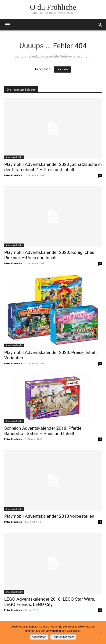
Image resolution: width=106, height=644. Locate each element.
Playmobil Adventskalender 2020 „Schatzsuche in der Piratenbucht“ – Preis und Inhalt (53, 167)
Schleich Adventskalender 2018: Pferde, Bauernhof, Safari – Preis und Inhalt (43, 431)
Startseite (63, 69)
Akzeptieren (39, 637)
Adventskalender (14, 157)
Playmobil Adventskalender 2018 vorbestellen (49, 516)
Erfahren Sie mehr (63, 637)
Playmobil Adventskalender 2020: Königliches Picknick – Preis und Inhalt (49, 255)
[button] (7, 25)
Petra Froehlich (13, 175)
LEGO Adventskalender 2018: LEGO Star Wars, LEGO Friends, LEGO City (50, 602)
